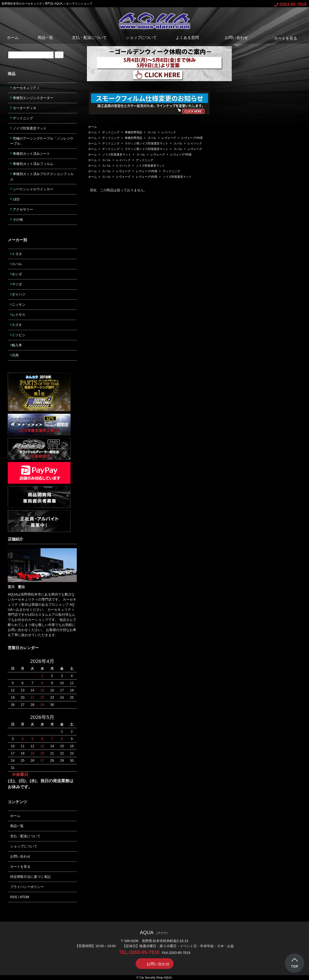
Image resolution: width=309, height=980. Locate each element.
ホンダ (16, 274)
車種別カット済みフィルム (32, 164)
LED (15, 199)
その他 (17, 220)
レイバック (169, 132)
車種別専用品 (133, 132)
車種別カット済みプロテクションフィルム (42, 176)
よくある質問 (187, 38)
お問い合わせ (233, 38)
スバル (152, 132)
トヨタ (16, 254)
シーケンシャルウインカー (32, 189)
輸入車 (16, 345)
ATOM (25, 897)
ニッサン (18, 305)
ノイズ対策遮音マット (117, 155)
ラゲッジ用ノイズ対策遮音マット (147, 143)
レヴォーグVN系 (192, 138)
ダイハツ (18, 294)
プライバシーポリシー (27, 887)
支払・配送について (89, 38)
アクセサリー (22, 209)
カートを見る (282, 38)
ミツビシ (18, 335)
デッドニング (111, 132)
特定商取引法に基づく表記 (30, 877)
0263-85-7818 (290, 4)
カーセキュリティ (25, 88)
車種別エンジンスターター (32, 98)
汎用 (14, 355)
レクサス (18, 315)
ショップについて (141, 38)
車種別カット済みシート (30, 154)
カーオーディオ (23, 108)
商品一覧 (45, 38)
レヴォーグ (169, 138)
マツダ (16, 284)
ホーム (13, 38)
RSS (14, 897)
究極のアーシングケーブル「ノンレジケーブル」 (42, 141)
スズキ (16, 325)
